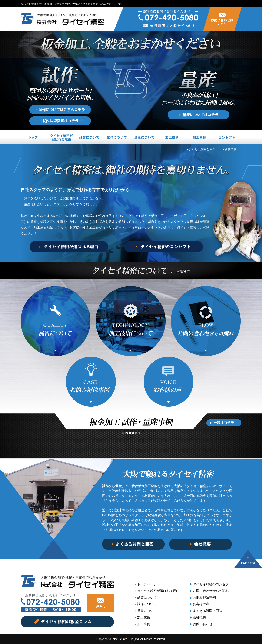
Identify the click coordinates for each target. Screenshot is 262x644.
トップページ (147, 584)
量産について (147, 611)
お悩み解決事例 (204, 597)
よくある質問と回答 (208, 611)
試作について (147, 604)
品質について (147, 597)
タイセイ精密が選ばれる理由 (158, 591)
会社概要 (199, 617)
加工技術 (144, 617)
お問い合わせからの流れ (211, 591)
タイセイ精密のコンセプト (212, 584)
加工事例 (144, 624)
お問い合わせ (203, 624)
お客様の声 (201, 604)
